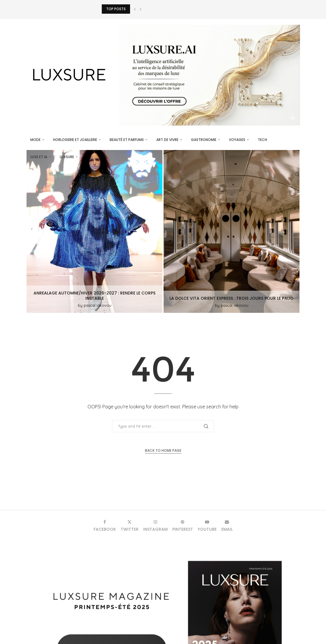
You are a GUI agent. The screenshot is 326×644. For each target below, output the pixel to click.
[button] (135, 9)
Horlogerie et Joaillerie (75, 140)
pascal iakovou (98, 305)
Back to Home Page (163, 450)
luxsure (67, 157)
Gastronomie (204, 140)
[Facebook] (105, 526)
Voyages (237, 140)
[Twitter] (130, 526)
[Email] (227, 526)
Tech (262, 140)
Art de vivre (167, 140)
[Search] (297, 174)
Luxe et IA (39, 157)
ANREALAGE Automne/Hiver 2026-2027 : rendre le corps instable (94, 296)
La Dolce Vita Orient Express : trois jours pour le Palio (232, 298)
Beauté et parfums (127, 140)
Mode (35, 140)
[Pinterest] (183, 526)
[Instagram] (155, 526)
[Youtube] (207, 526)
